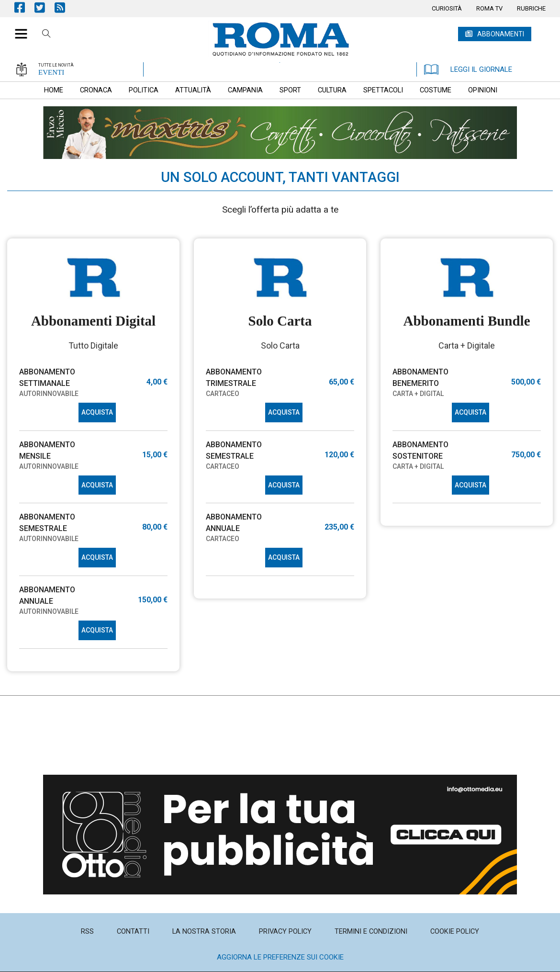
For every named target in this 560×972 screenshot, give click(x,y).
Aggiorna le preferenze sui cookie (280, 957)
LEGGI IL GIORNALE (468, 69)
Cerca (46, 35)
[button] (17, 29)
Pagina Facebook (24, 7)
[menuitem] (447, 9)
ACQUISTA (97, 412)
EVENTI (51, 72)
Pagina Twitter (45, 7)
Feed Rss (65, 7)
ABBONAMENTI (501, 34)
